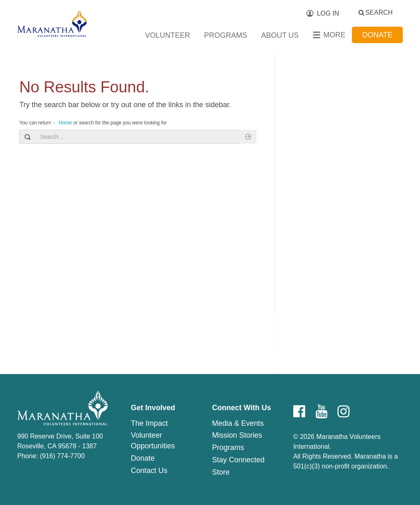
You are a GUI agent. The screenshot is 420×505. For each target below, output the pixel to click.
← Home (62, 123)
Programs (226, 35)
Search (379, 13)
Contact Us (149, 471)
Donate (377, 35)
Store (221, 472)
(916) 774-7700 (62, 456)
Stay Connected (238, 460)
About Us (280, 35)
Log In (328, 13)
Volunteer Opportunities (153, 441)
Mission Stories (237, 435)
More (334, 35)
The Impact (149, 423)
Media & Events (238, 423)
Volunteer (168, 35)
